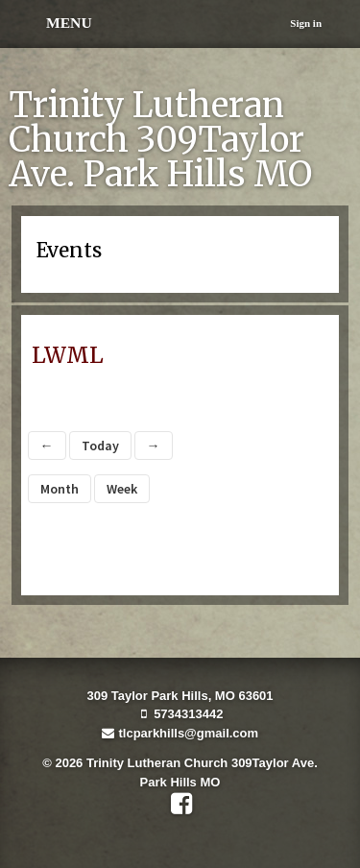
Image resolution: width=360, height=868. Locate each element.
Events (69, 251)
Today (100, 446)
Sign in (306, 23)
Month (60, 489)
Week (122, 489)
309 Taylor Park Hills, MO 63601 (180, 696)
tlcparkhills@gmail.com (180, 733)
